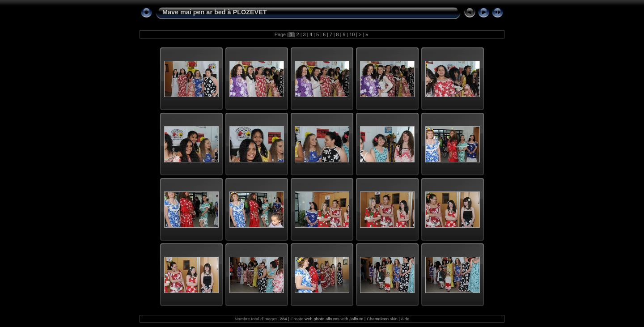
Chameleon (378, 319)
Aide (405, 319)
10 (352, 34)
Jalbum (356, 319)
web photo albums (322, 319)
